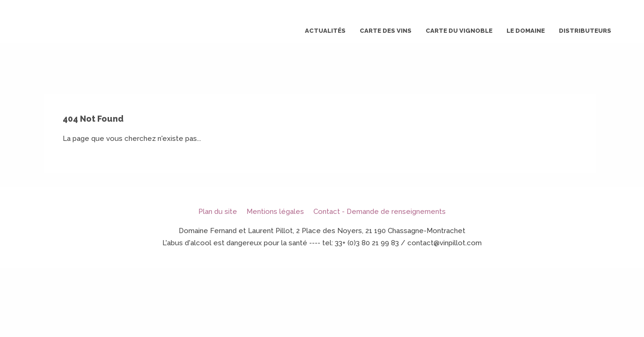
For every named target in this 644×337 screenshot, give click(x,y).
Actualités (325, 31)
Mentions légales (275, 212)
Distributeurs (585, 31)
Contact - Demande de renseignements (380, 212)
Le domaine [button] (526, 31)
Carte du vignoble (459, 31)
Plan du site (218, 212)
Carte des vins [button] (386, 31)
